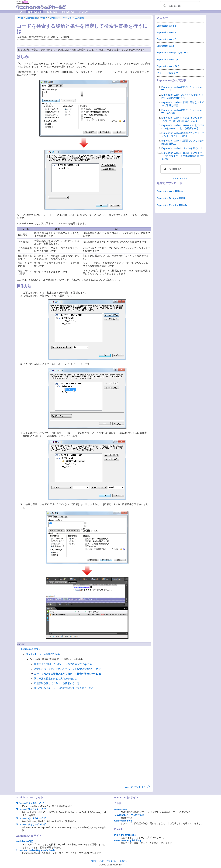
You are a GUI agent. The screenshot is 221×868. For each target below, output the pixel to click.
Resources (68, 12)
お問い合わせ (97, 861)
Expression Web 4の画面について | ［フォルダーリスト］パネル (183, 134)
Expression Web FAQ (168, 66)
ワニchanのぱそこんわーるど (31, 809)
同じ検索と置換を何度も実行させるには (55, 679)
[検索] (180, 6)
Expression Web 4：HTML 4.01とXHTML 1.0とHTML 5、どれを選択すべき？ (183, 127)
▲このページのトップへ (138, 787)
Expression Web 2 (166, 39)
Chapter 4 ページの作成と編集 (43, 654)
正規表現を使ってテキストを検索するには (57, 683)
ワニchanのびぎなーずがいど (31, 824)
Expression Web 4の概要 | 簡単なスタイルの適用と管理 (183, 104)
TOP (21, 12)
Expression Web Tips (168, 59)
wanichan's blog (123, 821)
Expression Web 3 (166, 32)
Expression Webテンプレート (172, 52)
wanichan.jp (121, 809)
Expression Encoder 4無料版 (172, 205)
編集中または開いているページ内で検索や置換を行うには (65, 664)
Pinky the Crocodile (125, 835)
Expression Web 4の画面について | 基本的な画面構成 (183, 142)
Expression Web (165, 46)
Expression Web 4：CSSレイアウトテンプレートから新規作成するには (182, 119)
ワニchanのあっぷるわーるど (31, 818)
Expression (35, 12)
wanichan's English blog (128, 840)
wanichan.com (180, 178)
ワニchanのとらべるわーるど (129, 815)
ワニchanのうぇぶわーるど (30, 803)
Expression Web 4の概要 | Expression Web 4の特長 (181, 112)
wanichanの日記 (24, 841)
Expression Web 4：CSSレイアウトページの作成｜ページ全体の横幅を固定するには (183, 156)
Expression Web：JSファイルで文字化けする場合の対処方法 (182, 96)
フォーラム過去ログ (167, 73)
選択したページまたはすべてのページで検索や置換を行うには (67, 669)
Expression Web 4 (31, 649)
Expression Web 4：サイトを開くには (182, 148)
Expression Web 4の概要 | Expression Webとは (181, 89)
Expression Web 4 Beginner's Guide (35, 850)
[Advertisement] (84, 743)
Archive (83, 12)
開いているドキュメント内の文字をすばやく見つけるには (65, 688)
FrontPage (52, 12)
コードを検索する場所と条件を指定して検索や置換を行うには (67, 674)
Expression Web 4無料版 (170, 191)
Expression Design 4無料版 (171, 198)
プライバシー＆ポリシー (118, 861)
